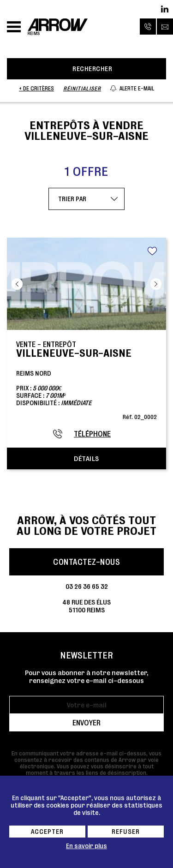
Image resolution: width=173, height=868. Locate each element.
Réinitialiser (82, 88)
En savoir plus (86, 846)
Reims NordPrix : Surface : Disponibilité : (86, 380)
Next (156, 284)
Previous (17, 284)
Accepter (47, 832)
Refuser (126, 832)
